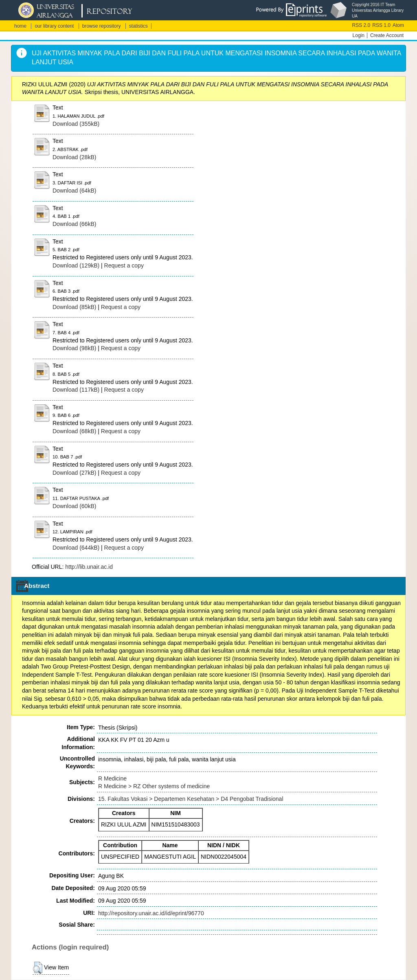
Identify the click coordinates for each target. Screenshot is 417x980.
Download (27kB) (74, 473)
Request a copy (124, 265)
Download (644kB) (76, 548)
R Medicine (112, 778)
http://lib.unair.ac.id (89, 567)
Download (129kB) (76, 265)
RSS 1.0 (381, 25)
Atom (398, 25)
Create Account (387, 35)
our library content (54, 26)
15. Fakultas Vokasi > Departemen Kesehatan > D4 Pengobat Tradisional (191, 799)
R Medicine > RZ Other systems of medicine (154, 786)
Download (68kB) (74, 431)
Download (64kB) (74, 191)
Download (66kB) (74, 224)
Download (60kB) (74, 506)
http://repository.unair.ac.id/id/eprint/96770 (151, 913)
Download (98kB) (74, 348)
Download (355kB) (76, 124)
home (20, 26)
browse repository (102, 26)
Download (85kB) (74, 307)
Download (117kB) (76, 390)
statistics (138, 26)
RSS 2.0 (361, 25)
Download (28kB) (74, 157)
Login (359, 35)
